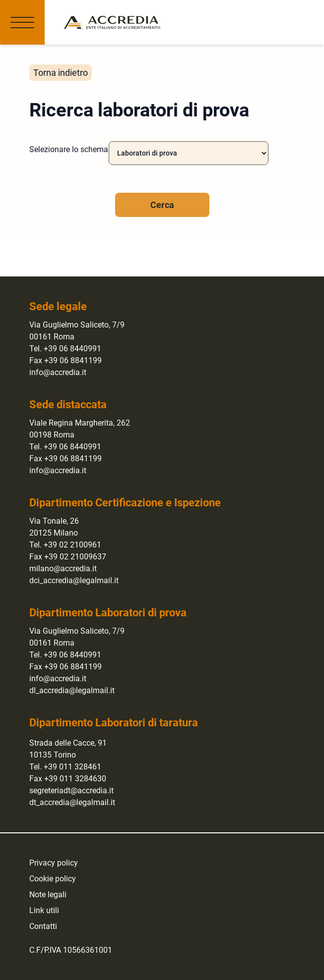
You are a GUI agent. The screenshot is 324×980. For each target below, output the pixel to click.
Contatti (43, 926)
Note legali (48, 895)
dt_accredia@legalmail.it (72, 802)
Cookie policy (53, 879)
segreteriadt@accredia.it (71, 790)
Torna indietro (61, 73)
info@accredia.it (58, 372)
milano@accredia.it (63, 569)
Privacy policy (54, 863)
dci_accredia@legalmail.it (74, 580)
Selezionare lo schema (69, 149)
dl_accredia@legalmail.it (72, 690)
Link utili (44, 910)
